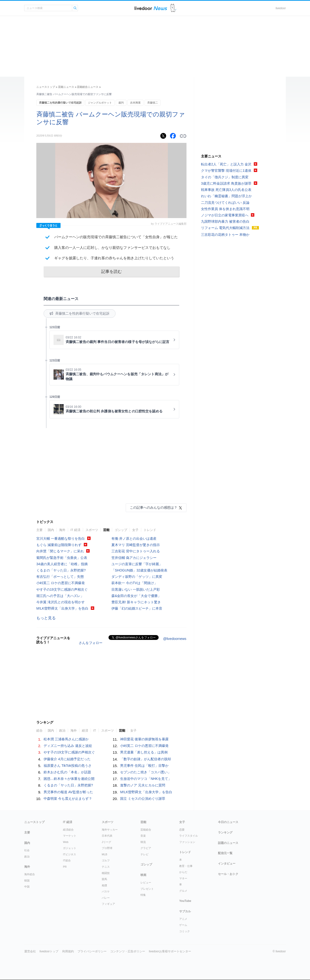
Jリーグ (106, 842)
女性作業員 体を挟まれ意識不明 (225, 209)
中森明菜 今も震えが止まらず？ (68, 799)
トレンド (150, 530)
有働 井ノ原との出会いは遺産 (134, 539)
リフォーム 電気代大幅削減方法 (225, 228)
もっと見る (46, 618)
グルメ (183, 891)
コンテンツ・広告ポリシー (128, 951)
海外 (62, 530)
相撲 (104, 885)
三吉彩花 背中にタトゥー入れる (136, 551)
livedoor (281, 8)
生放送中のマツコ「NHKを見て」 (146, 779)
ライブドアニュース (151, 8)
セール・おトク (228, 874)
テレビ (144, 854)
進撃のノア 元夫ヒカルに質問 (143, 785)
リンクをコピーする (183, 136)
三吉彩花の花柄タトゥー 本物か (225, 235)
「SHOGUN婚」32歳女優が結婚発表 (139, 570)
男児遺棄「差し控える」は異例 (144, 752)
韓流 (143, 842)
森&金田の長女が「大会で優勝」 (136, 596)
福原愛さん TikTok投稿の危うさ (68, 766)
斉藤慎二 (153, 103)
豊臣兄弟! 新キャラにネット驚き (136, 602)
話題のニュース (228, 843)
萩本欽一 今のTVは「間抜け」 (134, 583)
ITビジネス (70, 854)
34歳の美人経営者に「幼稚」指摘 (62, 564)
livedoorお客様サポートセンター (170, 951)
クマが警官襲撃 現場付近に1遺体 (226, 171)
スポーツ (92, 530)
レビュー (146, 882)
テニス (106, 867)
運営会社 (30, 951)
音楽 (143, 836)
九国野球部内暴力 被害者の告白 (225, 221)
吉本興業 (135, 103)
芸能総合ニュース (88, 87)
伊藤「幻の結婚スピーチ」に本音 (137, 608)
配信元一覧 (225, 853)
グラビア (146, 848)
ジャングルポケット (100, 103)
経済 (85, 731)
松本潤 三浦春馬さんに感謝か (66, 739)
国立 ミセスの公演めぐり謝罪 (143, 799)
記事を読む (112, 272)
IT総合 (67, 860)
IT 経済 (75, 530)
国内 (51, 530)
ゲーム (183, 925)
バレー (106, 898)
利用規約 (68, 951)
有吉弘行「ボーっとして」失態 (60, 577)
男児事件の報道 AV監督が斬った (68, 792)
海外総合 (30, 874)
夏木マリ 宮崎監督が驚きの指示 (136, 545)
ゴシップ (121, 530)
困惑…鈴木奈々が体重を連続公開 (69, 779)
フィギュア (108, 904)
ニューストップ (46, 87)
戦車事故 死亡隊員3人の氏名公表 (226, 190)
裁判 (121, 103)
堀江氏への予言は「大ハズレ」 (60, 596)
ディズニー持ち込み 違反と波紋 (68, 746)
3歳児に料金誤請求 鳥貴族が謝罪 (226, 183)
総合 (39, 731)
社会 (27, 850)
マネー (183, 878)
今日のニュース (228, 822)
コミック (185, 931)
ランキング (225, 833)
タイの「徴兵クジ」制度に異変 (225, 177)
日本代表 (107, 836)
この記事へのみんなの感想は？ (154, 507)
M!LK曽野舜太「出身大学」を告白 (62, 608)
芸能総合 (146, 830)
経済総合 (68, 830)
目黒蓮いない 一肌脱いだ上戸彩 (136, 589)
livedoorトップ (49, 951)
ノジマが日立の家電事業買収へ (225, 215)
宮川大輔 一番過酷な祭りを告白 (61, 539)
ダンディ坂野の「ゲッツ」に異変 (137, 577)
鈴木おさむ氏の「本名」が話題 (67, 772)
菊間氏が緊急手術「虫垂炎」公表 (62, 558)
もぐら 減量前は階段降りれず (59, 545)
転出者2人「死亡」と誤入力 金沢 (226, 164)
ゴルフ (106, 860)
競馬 (104, 879)
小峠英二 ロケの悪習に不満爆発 (61, 583)
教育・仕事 (186, 866)
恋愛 (182, 830)
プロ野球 (107, 848)
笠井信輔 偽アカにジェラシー (134, 558)
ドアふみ (173, 8)
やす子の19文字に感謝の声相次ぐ (62, 589)
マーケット (70, 836)
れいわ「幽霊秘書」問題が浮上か (226, 196)
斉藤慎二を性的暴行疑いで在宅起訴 (60, 103)
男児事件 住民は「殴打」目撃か (144, 766)
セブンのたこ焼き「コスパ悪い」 (146, 772)
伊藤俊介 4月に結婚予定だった (67, 759)
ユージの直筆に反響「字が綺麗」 (137, 564)
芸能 (106, 530)
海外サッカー (110, 830)
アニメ (183, 919)
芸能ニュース (66, 87)
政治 (62, 731)
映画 (143, 875)
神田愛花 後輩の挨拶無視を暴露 (144, 739)
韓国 (27, 881)
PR (65, 867)
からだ (183, 872)
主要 (39, 530)
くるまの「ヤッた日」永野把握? (61, 570)
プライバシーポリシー (92, 951)
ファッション (187, 842)
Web (66, 842)
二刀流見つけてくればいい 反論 (225, 203)
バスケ (106, 891)
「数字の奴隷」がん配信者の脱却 (146, 759)
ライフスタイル (189, 836)
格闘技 (106, 873)
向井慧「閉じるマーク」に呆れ (60, 551)
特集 (143, 895)
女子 (135, 530)
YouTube (185, 901)
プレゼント (147, 889)
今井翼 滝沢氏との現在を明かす (61, 602)
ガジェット (70, 848)
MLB (105, 854)
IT (95, 731)
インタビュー (227, 864)
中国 (27, 887)
